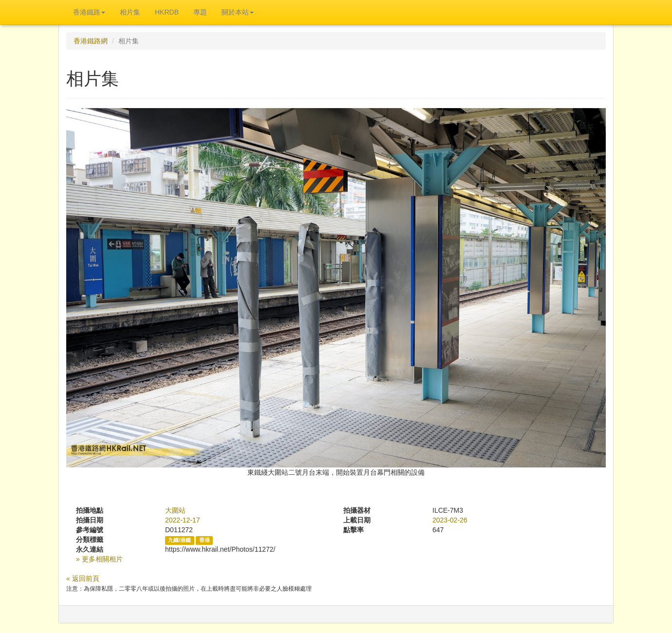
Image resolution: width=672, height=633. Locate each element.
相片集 (130, 12)
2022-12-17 (183, 520)
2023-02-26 (450, 520)
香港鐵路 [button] (89, 12)
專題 (200, 12)
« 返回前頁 (83, 578)
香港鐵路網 (91, 41)
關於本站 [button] (238, 12)
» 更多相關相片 (99, 559)
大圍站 (175, 510)
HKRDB (167, 12)
